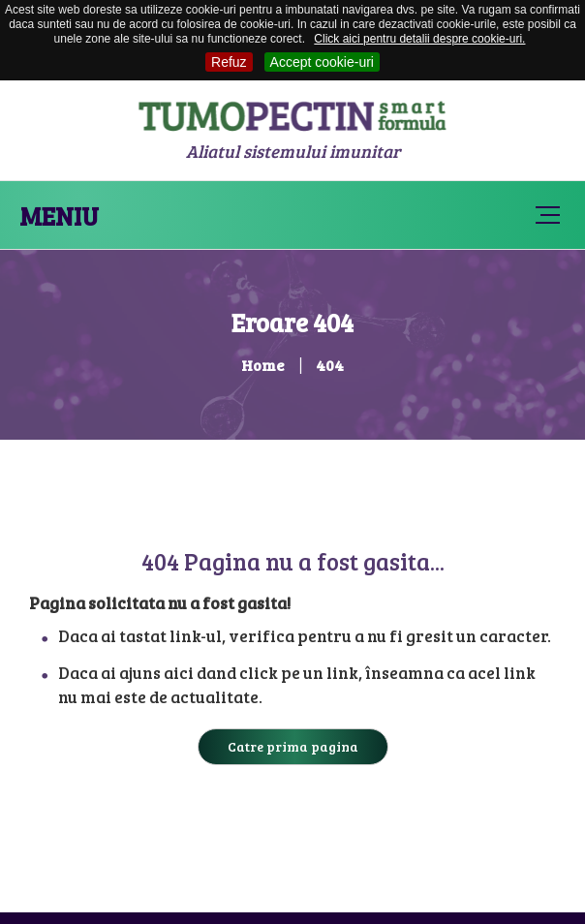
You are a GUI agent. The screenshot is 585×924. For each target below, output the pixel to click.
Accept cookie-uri (322, 62)
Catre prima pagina (293, 746)
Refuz (229, 62)
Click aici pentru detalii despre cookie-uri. (419, 39)
